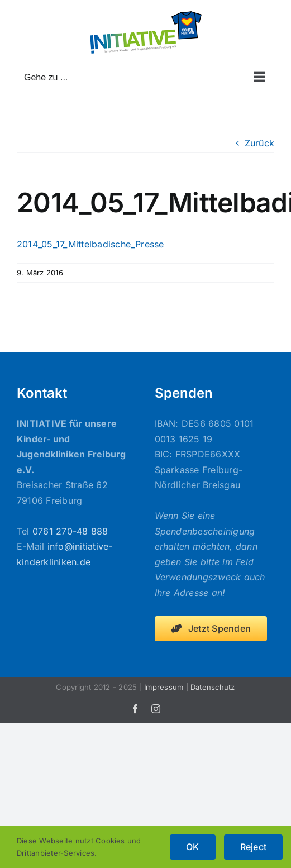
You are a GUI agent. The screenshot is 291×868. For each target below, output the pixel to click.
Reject (253, 847)
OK (192, 847)
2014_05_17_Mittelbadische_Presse (90, 244)
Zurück (259, 143)
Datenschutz (213, 687)
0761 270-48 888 (70, 531)
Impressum (164, 687)
